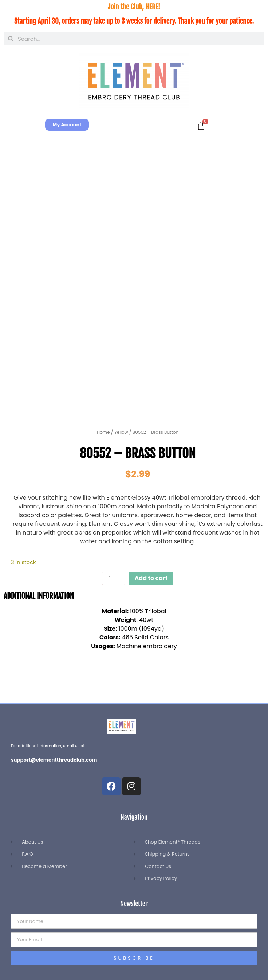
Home (103, 432)
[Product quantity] (114, 578)
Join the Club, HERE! (134, 7)
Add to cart (151, 578)
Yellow (121, 432)
